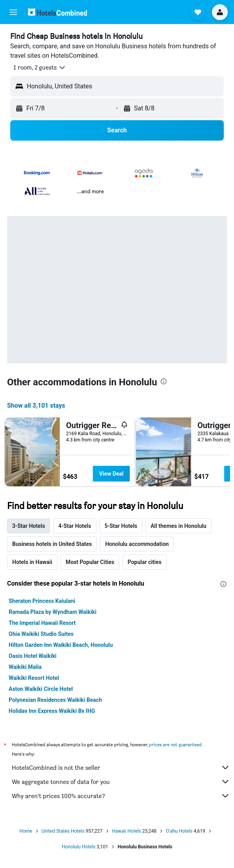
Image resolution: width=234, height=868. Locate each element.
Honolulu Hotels (79, 847)
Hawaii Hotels (127, 831)
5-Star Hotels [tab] (121, 526)
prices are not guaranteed (175, 744)
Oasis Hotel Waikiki (33, 656)
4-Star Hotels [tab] (75, 526)
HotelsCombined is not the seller (121, 767)
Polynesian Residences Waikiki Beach (55, 700)
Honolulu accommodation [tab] (137, 544)
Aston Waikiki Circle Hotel (41, 689)
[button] (13, 12)
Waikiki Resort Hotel (34, 678)
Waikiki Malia (25, 667)
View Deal (111, 474)
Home (26, 831)
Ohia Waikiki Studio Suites (41, 634)
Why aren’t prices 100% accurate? (121, 796)
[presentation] (164, 381)
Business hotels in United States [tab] (52, 544)
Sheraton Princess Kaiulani (42, 601)
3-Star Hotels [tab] (29, 526)
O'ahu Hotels (179, 831)
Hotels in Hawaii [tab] (32, 562)
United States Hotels (63, 831)
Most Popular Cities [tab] (90, 562)
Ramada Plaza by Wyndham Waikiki (53, 612)
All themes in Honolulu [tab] (179, 526)
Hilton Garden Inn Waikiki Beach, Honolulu (61, 645)
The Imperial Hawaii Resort (42, 623)
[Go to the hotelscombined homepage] (57, 12)
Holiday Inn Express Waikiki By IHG (52, 711)
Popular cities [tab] (144, 562)
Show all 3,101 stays (36, 406)
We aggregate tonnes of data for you (121, 782)
